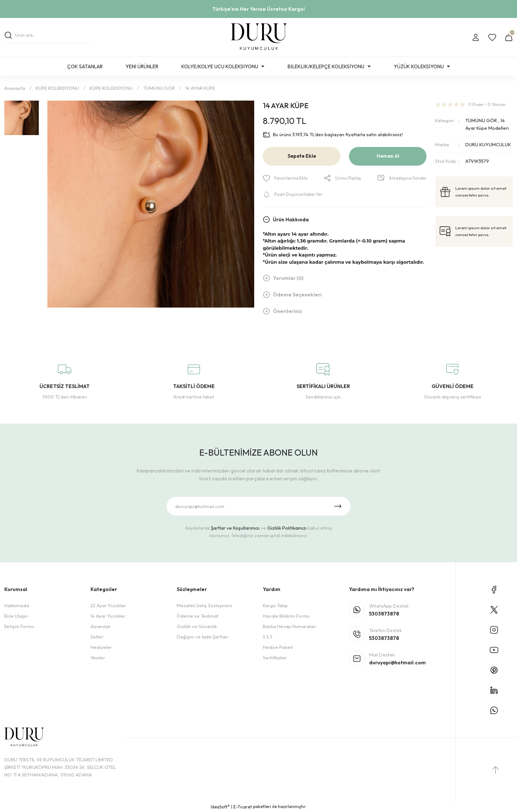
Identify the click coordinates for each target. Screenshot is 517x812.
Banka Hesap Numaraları (290, 626)
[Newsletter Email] (258, 506)
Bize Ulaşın (16, 616)
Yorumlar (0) (288, 279)
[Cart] (509, 37)
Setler (97, 637)
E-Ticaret (243, 807)
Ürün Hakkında (291, 220)
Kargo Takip (275, 605)
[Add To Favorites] (287, 178)
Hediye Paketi (278, 647)
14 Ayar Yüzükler (108, 616)
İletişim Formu (19, 626)
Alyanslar (101, 626)
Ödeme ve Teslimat (198, 616)
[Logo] (259, 37)
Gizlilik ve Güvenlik (197, 626)
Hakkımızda (17, 605)
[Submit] (338, 506)
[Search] (48, 37)
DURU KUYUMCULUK (488, 144)
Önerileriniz (287, 312)
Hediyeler (101, 647)
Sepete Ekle (302, 156)
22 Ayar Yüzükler (108, 605)
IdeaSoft (220, 807)
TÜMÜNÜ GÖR (481, 120)
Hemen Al (388, 156)
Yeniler (98, 658)
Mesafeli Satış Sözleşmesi (204, 605)
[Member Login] (476, 37)
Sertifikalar (275, 658)
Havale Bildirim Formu (286, 616)
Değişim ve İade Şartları (202, 637)
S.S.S (268, 637)
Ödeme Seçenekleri (297, 295)
